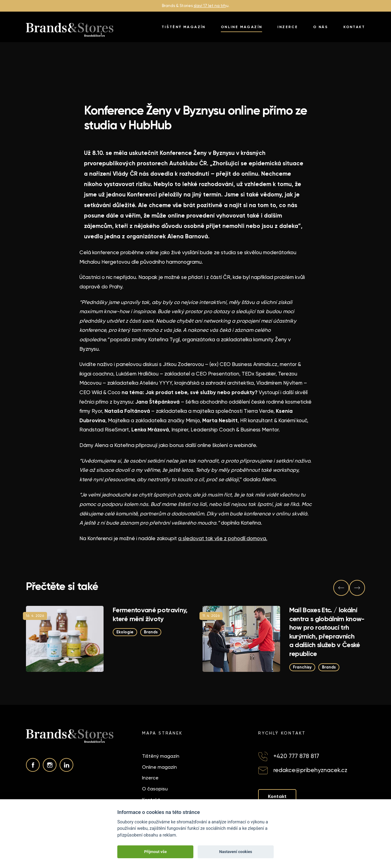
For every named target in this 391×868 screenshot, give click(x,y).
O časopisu (155, 789)
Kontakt (354, 27)
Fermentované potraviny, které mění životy (150, 614)
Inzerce (288, 27)
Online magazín (242, 27)
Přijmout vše (155, 852)
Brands (151, 632)
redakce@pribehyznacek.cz (310, 770)
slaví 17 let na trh (210, 6)
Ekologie (125, 632)
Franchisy (302, 667)
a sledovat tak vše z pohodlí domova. (223, 538)
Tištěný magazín (184, 27)
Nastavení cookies (236, 852)
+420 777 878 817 (296, 756)
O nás (321, 27)
